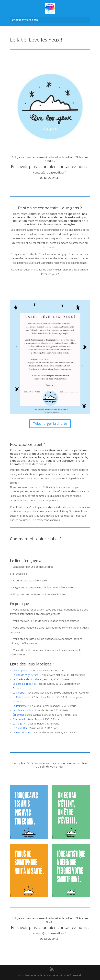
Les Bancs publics (23, 710)
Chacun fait (19, 719)
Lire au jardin (20, 670)
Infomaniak (74, 975)
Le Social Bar (20, 728)
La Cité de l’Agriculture (25, 675)
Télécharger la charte (50, 423)
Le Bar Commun (22, 732)
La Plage (18, 723)
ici (40, 166)
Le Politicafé (20, 706)
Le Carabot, (19, 693)
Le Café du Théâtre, (24, 684)
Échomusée (19, 715)
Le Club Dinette (21, 697)
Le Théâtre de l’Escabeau (27, 679)
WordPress (41, 975)
